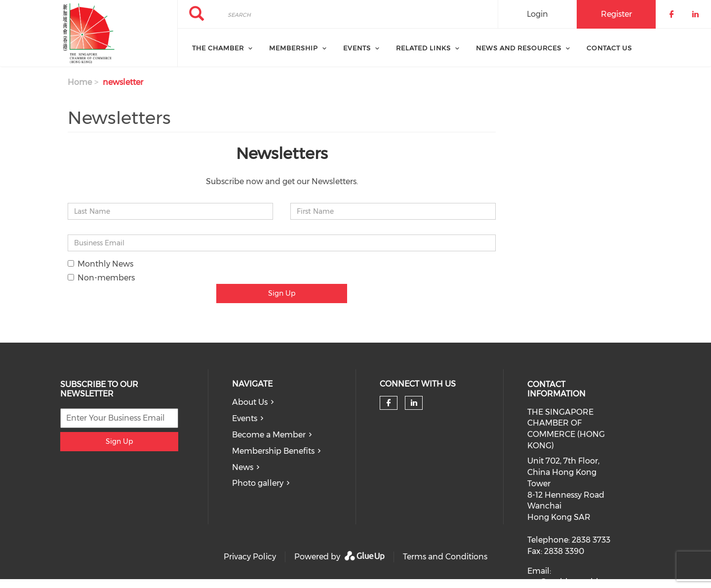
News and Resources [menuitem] (519, 48)
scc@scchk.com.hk (564, 582)
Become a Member (269, 435)
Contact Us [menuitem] (609, 48)
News (243, 467)
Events (245, 418)
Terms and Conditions (445, 557)
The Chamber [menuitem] (218, 48)
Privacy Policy (250, 557)
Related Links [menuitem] (423, 48)
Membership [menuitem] (294, 48)
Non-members (101, 278)
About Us (250, 402)
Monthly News (100, 264)
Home (80, 82)
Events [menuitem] (357, 48)
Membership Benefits (273, 451)
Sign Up (282, 293)
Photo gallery (258, 483)
